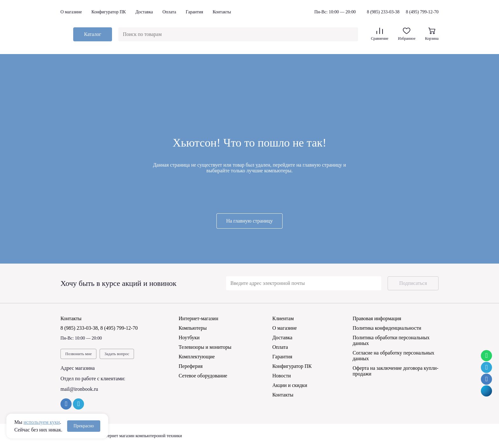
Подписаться (413, 283)
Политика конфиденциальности (387, 328)
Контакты (222, 12)
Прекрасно (84, 426)
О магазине (71, 12)
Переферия (190, 366)
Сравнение (380, 34)
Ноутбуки (189, 338)
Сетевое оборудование (203, 376)
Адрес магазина (78, 368)
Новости (282, 376)
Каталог (93, 34)
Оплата (169, 12)
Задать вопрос (117, 354)
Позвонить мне (78, 354)
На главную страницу (250, 221)
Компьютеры (193, 328)
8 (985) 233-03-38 (383, 12)
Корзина (432, 34)
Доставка (144, 12)
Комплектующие (197, 357)
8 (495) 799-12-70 (422, 12)
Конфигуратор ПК (109, 12)
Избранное (407, 34)
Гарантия (194, 12)
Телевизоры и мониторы (205, 347)
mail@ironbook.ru (79, 389)
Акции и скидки (290, 385)
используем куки (42, 422)
